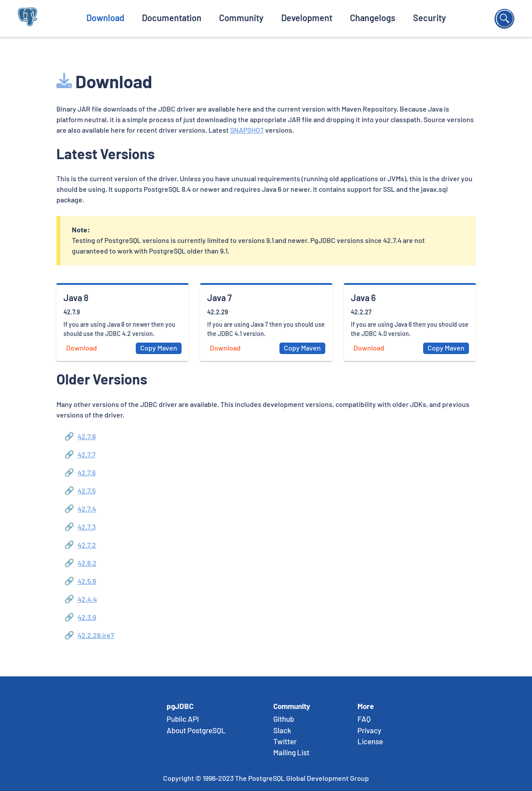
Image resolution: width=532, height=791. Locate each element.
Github (284, 720)
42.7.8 (87, 437)
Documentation (172, 19)
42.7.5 (87, 491)
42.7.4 (87, 509)
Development (307, 19)
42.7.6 (87, 473)
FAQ (364, 720)
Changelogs (373, 19)
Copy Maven (159, 348)
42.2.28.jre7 (96, 636)
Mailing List (291, 753)
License (370, 742)
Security (430, 19)
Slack (282, 731)
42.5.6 (87, 582)
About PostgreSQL (196, 731)
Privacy (369, 731)
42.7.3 (87, 527)
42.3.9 (87, 618)
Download (105, 19)
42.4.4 (87, 600)
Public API (183, 720)
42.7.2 (87, 545)
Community (241, 19)
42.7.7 (87, 455)
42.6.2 (87, 563)
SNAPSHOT (247, 131)
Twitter (285, 742)
